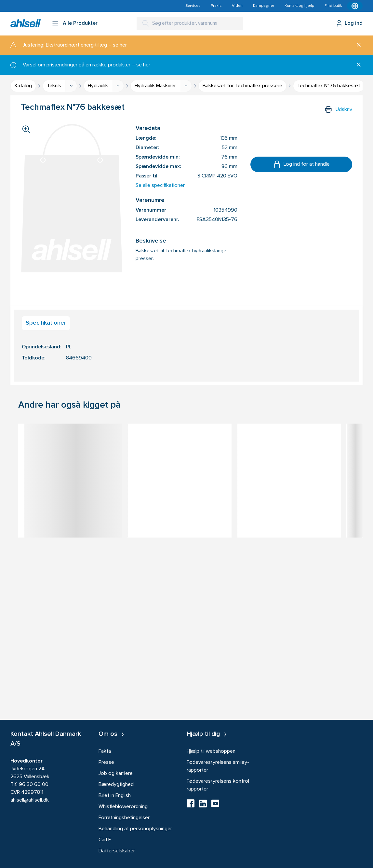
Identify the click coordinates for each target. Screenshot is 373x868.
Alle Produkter (80, 23)
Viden (237, 6)
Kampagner (264, 6)
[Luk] (356, 45)
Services (193, 6)
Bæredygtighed (116, 785)
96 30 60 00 (34, 785)
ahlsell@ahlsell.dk (30, 800)
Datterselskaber (117, 851)
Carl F (105, 840)
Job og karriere (116, 774)
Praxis (216, 6)
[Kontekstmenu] (355, 6)
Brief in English (115, 796)
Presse (106, 763)
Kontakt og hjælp (299, 6)
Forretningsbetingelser (124, 818)
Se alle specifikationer (160, 186)
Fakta (105, 751)
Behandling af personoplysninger (135, 829)
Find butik (333, 6)
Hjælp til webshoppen (211, 751)
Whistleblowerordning (123, 807)
